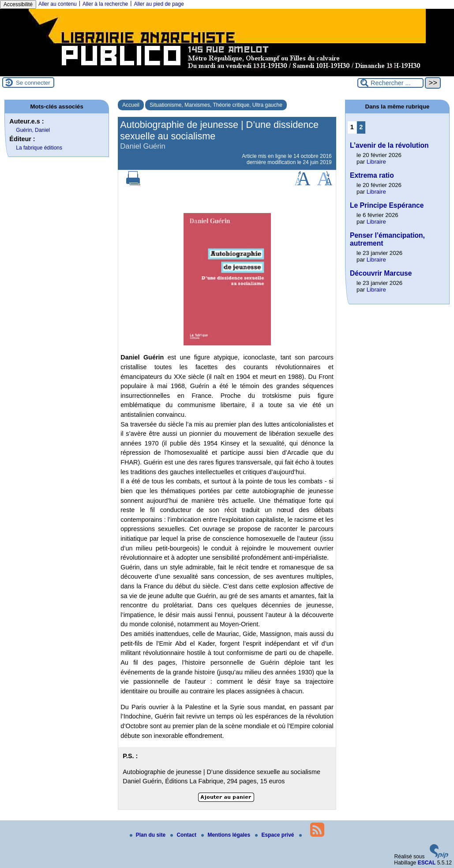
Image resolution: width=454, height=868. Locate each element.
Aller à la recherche (105, 4)
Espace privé (275, 835)
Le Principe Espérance (387, 205)
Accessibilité (18, 4)
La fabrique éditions (39, 148)
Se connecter (33, 83)
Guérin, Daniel (33, 130)
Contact (184, 835)
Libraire (376, 162)
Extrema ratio (372, 175)
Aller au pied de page (159, 4)
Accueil (131, 105)
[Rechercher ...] (390, 83)
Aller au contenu (58, 4)
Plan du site (148, 835)
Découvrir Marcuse (381, 273)
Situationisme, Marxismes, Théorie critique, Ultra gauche (216, 105)
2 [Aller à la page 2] (361, 127)
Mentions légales (226, 835)
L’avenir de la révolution (389, 145)
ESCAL (427, 863)
